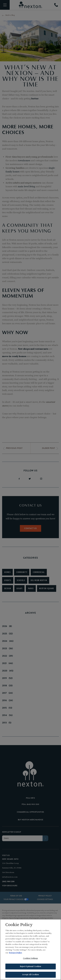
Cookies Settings (30, 959)
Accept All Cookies (30, 975)
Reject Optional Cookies (31, 967)
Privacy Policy (16, 953)
